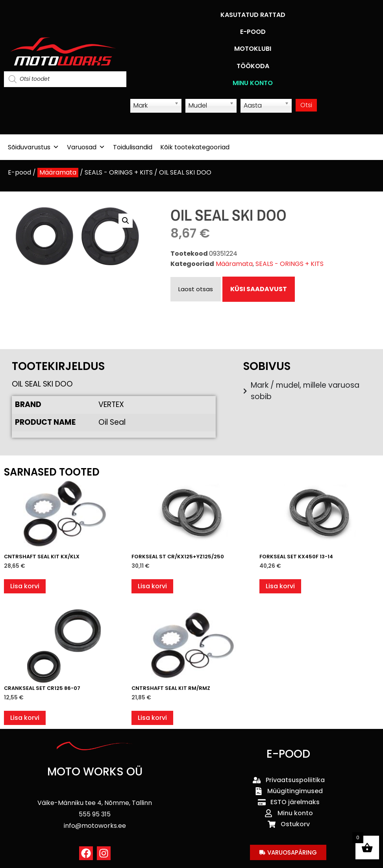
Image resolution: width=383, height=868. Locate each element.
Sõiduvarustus (33, 147)
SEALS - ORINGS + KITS (119, 172)
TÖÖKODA (253, 66)
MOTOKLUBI (253, 49)
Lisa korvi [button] (25, 586)
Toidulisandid (133, 147)
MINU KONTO (253, 83)
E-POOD (253, 32)
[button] (126, 221)
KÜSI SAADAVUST (259, 289)
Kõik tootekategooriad (195, 147)
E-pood (19, 172)
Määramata (58, 172)
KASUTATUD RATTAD (253, 15)
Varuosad (86, 147)
